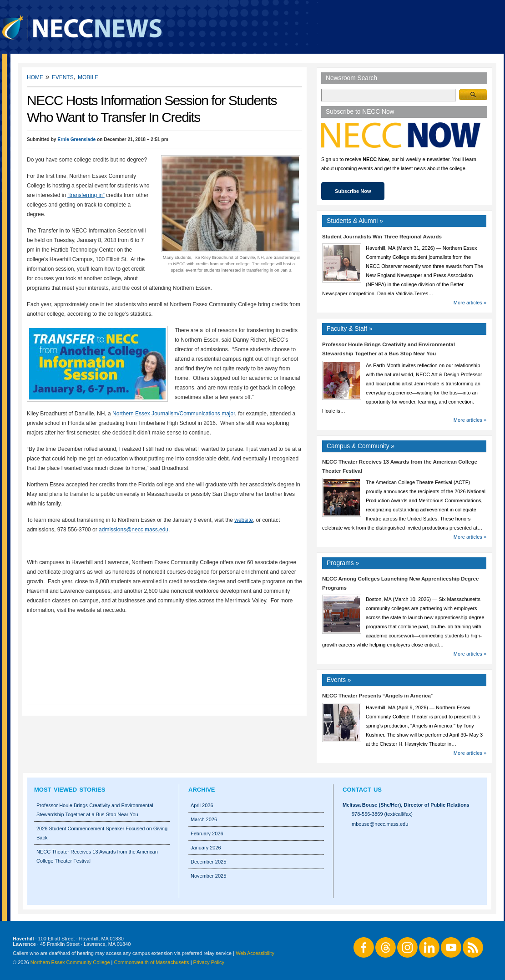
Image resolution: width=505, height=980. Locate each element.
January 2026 (206, 848)
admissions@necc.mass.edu (134, 530)
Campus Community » (361, 446)
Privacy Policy (209, 962)
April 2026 (202, 805)
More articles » (470, 303)
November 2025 (208, 876)
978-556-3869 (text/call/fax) (382, 814)
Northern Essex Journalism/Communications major (174, 414)
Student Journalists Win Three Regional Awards (382, 237)
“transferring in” (86, 195)
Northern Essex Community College (70, 962)
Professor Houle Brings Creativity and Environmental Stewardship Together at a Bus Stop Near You (95, 810)
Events (63, 77)
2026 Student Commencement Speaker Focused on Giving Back (102, 833)
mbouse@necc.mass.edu (380, 824)
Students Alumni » (355, 221)
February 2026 (207, 834)
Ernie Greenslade (76, 139)
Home (35, 77)
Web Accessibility (255, 953)
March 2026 (204, 819)
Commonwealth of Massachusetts (152, 962)
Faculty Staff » (350, 329)
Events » (339, 680)
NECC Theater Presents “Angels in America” (378, 696)
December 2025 (208, 862)
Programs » (343, 563)
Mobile (88, 77)
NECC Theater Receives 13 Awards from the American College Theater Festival (97, 856)
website (244, 520)
